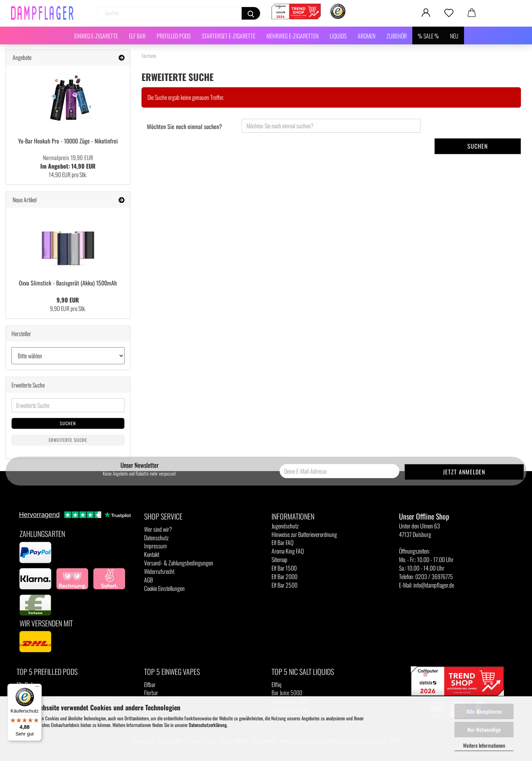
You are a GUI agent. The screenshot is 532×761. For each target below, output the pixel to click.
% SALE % (428, 36)
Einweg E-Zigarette (96, 36)
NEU (454, 36)
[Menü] (37, 688)
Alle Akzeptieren (484, 711)
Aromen (366, 36)
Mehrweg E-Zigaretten (292, 36)
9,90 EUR (68, 300)
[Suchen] (251, 13)
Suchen (478, 146)
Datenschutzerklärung (208, 725)
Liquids (338, 36)
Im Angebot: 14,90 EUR (68, 162)
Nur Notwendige (484, 729)
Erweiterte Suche (68, 440)
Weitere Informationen (484, 745)
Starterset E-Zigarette (229, 36)
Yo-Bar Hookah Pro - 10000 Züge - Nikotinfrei (68, 141)
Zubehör (397, 36)
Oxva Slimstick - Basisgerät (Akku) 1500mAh (68, 283)
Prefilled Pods (174, 36)
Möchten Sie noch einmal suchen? (185, 126)
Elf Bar (137, 36)
